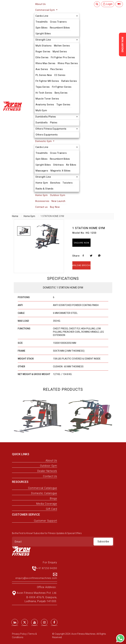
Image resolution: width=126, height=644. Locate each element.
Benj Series (61, 93)
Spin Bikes (42, 28)
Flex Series (57, 69)
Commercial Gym (45, 10)
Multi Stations (44, 46)
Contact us (42, 207)
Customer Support (46, 521)
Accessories (42, 201)
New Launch (58, 201)
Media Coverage (47, 504)
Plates (54, 123)
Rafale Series (69, 81)
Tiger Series (63, 105)
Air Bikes (71, 165)
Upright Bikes (43, 34)
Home (15, 216)
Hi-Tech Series (44, 93)
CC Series (60, 75)
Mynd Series (60, 52)
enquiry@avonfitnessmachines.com (36, 578)
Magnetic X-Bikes (61, 171)
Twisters (68, 183)
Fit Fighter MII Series (47, 81)
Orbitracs (58, 165)
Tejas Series (43, 87)
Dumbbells (42, 123)
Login (108, 4)
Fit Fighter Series (62, 87)
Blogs (53, 498)
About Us (51, 461)
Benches (55, 183)
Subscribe (103, 541)
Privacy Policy (20, 634)
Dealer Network (47, 471)
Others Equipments (47, 135)
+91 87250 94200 (47, 568)
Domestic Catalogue (44, 493)
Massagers (42, 171)
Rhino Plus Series (68, 63)
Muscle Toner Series (47, 99)
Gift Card (52, 509)
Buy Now (55, 207)
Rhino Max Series (46, 63)
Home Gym (42, 183)
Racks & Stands (45, 189)
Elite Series (42, 57)
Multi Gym (41, 110)
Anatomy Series (45, 105)
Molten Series (62, 46)
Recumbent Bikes (60, 28)
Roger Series (43, 52)
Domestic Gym (44, 141)
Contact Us (50, 476)
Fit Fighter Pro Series (63, 57)
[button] (108, 416)
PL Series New (44, 75)
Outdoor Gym (58, 195)
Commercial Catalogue (43, 488)
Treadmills (42, 22)
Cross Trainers (58, 22)
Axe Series (42, 69)
